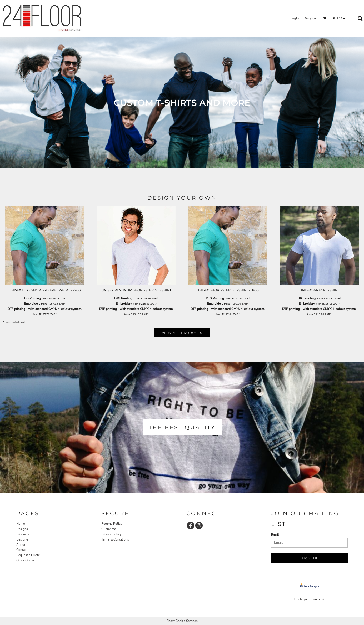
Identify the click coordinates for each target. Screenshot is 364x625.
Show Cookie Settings (182, 621)
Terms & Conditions (115, 539)
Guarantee (109, 529)
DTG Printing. (32, 298)
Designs (22, 529)
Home (21, 524)
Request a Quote (28, 555)
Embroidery (32, 304)
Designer (23, 539)
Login (295, 18)
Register (311, 18)
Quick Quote (25, 560)
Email (275, 535)
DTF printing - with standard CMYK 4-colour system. (45, 309)
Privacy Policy (111, 534)
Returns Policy (112, 524)
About (21, 545)
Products (23, 534)
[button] (325, 18)
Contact (22, 550)
